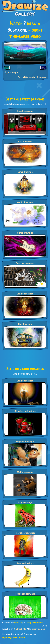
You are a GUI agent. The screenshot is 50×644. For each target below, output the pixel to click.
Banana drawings (25, 563)
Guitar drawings (25, 233)
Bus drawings (25, 324)
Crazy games (38, 629)
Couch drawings (25, 111)
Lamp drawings (25, 172)
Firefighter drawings (25, 533)
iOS (25, 629)
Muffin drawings (25, 472)
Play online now (35, 623)
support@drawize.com (13, 638)
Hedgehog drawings (25, 594)
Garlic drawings (25, 202)
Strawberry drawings (25, 411)
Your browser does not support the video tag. (25, 53)
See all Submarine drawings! (32, 77)
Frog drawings (25, 502)
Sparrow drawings (25, 263)
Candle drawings (25, 294)
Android (18, 629)
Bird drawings (25, 141)
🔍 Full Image (11, 73)
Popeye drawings (25, 442)
